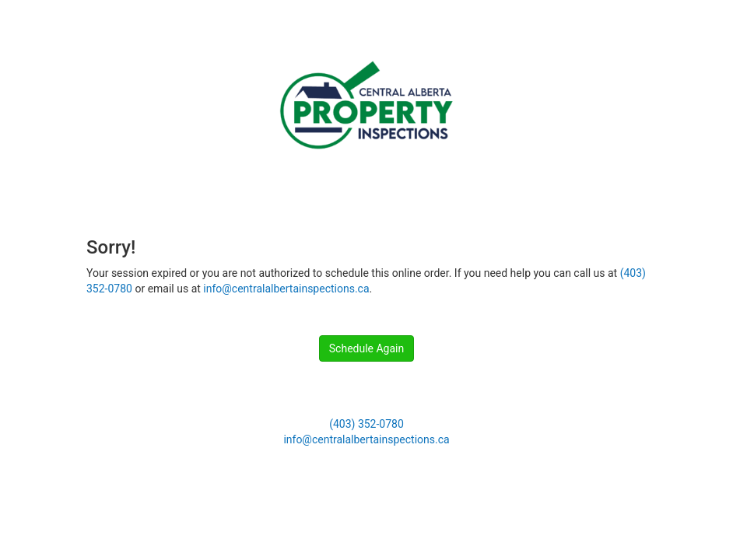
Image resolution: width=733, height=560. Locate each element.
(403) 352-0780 (366, 424)
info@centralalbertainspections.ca (286, 289)
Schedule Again (366, 348)
